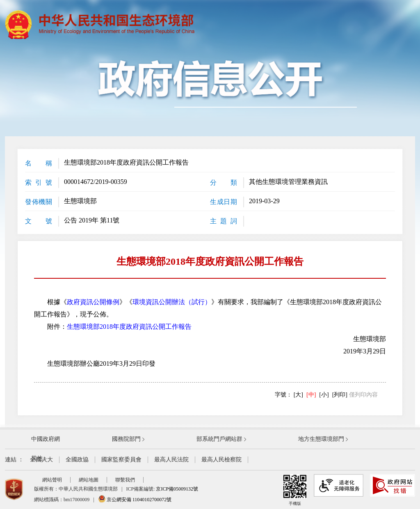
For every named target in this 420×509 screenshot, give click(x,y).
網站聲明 (52, 480)
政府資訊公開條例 (93, 302)
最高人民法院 (171, 460)
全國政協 (77, 460)
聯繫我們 (125, 480)
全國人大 (41, 460)
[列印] (340, 395)
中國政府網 (46, 439)
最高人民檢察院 (221, 460)
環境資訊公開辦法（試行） (172, 302)
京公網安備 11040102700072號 (135, 500)
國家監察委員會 (121, 460)
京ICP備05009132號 (177, 489)
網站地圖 (89, 480)
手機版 (295, 490)
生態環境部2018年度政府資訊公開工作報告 (129, 327)
